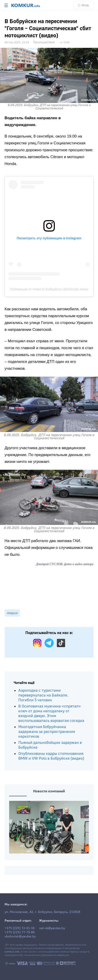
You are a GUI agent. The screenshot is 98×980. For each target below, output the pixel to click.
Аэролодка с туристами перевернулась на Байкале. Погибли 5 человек (43, 695)
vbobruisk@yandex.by (20, 937)
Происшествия (44, 42)
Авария (12, 613)
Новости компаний (49, 791)
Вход (83, 5)
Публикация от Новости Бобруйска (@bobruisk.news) (49, 289)
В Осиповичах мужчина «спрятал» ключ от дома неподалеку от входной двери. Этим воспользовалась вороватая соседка (51, 713)
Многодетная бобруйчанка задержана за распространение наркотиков (47, 732)
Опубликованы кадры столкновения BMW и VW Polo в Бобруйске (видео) (51, 756)
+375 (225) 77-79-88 (20, 932)
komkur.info (12, 952)
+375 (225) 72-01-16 (20, 928)
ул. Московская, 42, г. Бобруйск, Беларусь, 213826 (42, 912)
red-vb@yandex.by (52, 928)
